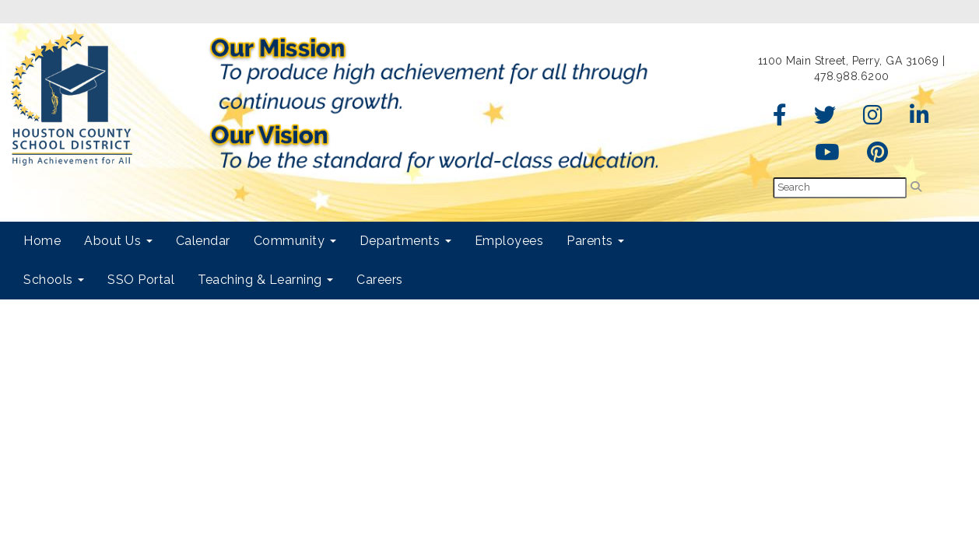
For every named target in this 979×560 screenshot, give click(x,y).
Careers (380, 280)
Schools (54, 280)
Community (295, 241)
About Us (118, 241)
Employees (509, 241)
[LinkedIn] (920, 119)
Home (42, 241)
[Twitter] (825, 119)
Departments (405, 241)
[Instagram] (873, 119)
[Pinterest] (878, 156)
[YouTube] (828, 156)
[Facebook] (780, 119)
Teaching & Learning (265, 280)
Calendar (203, 241)
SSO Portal (141, 280)
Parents (595, 241)
